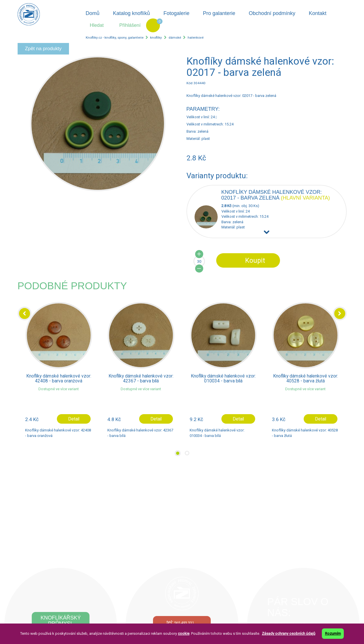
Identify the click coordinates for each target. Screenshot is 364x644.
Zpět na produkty (43, 49)
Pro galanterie (219, 13)
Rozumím (333, 633)
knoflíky (156, 37)
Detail (74, 419)
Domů (92, 13)
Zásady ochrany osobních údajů (289, 633)
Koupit (255, 260)
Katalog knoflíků (131, 13)
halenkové (196, 37)
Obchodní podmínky (272, 13)
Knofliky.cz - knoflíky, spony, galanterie (115, 37)
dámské (175, 37)
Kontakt (318, 13)
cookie (184, 633)
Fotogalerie (176, 13)
